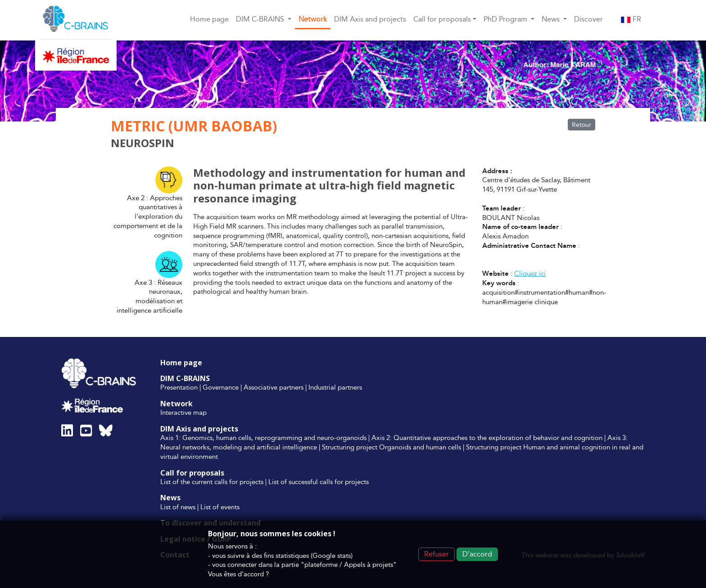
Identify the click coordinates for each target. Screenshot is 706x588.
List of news (178, 507)
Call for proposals (192, 473)
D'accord (477, 554)
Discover (588, 19)
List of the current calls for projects (212, 482)
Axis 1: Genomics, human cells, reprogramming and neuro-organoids (263, 438)
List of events (220, 507)
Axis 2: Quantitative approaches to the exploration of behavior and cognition (487, 438)
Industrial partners (335, 387)
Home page (209, 19)
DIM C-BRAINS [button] (261, 19)
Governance (221, 387)
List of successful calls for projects (319, 482)
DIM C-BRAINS (185, 378)
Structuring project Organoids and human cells (391, 447)
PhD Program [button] (506, 19)
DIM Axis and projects (370, 19)
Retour (582, 125)
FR (631, 19)
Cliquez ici (530, 273)
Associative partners (274, 387)
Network (313, 19)
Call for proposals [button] (442, 19)
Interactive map (183, 412)
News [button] (552, 19)
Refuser (437, 554)
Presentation (179, 387)
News (170, 498)
